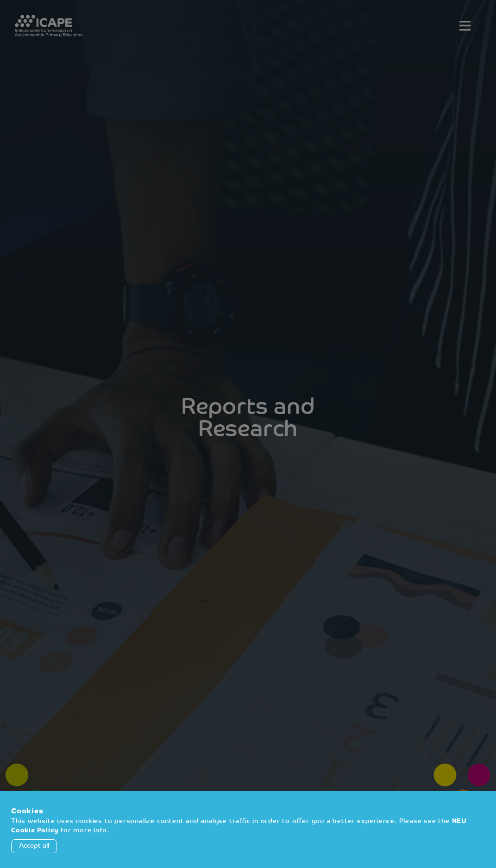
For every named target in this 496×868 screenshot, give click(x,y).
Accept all (34, 846)
